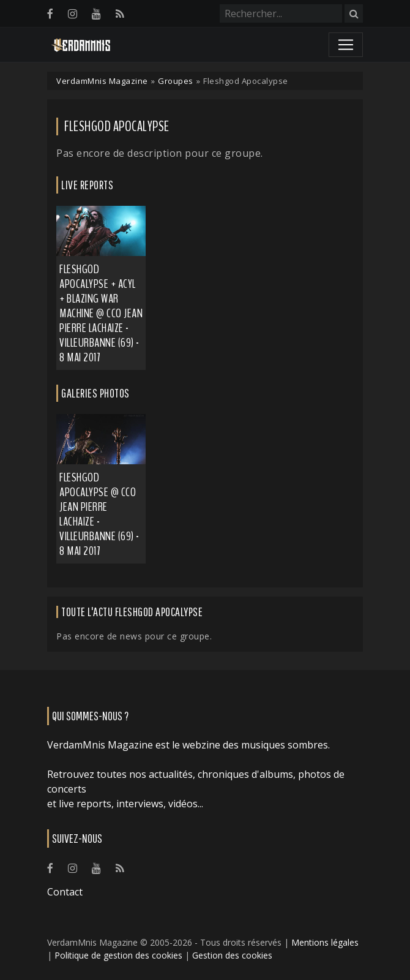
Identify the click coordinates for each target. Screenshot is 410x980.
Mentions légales (325, 942)
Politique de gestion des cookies (118, 955)
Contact (65, 892)
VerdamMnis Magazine (102, 81)
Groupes (176, 81)
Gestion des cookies (232, 955)
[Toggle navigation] (346, 45)
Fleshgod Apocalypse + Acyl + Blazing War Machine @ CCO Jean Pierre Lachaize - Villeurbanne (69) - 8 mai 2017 (101, 313)
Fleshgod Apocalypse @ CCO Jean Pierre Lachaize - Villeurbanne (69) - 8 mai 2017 (99, 514)
